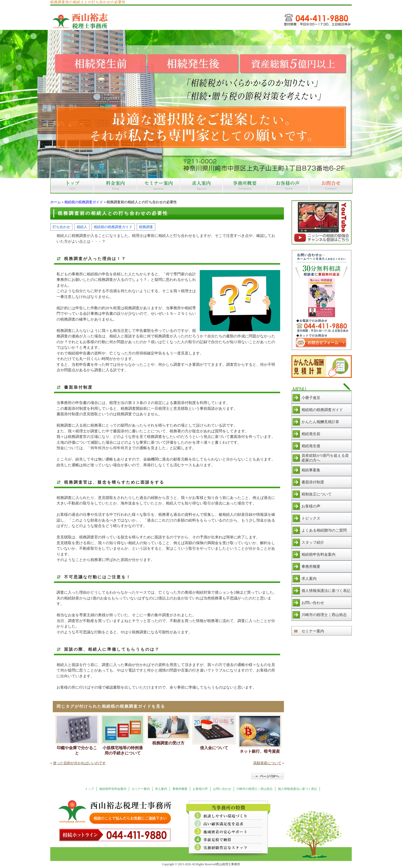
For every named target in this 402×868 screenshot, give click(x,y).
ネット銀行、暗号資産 (260, 751)
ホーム (56, 202)
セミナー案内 (313, 631)
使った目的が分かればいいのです (79, 763)
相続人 (82, 227)
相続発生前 (311, 434)
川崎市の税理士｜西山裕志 (324, 615)
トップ (89, 789)
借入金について (214, 748)
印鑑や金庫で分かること (77, 750)
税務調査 (146, 227)
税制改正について (317, 494)
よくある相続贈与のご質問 (324, 530)
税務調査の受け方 (168, 743)
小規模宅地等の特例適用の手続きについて (123, 750)
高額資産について (267, 763)
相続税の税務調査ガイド (84, 202)
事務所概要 (311, 567)
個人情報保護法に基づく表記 (326, 591)
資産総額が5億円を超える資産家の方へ (325, 458)
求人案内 (309, 579)
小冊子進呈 (311, 398)
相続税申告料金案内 (318, 554)
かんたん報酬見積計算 (320, 422)
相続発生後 (311, 446)
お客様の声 (311, 506)
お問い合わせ (313, 603)
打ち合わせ (61, 227)
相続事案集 (311, 470)
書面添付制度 (313, 482)
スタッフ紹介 (313, 542)
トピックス (311, 518)
